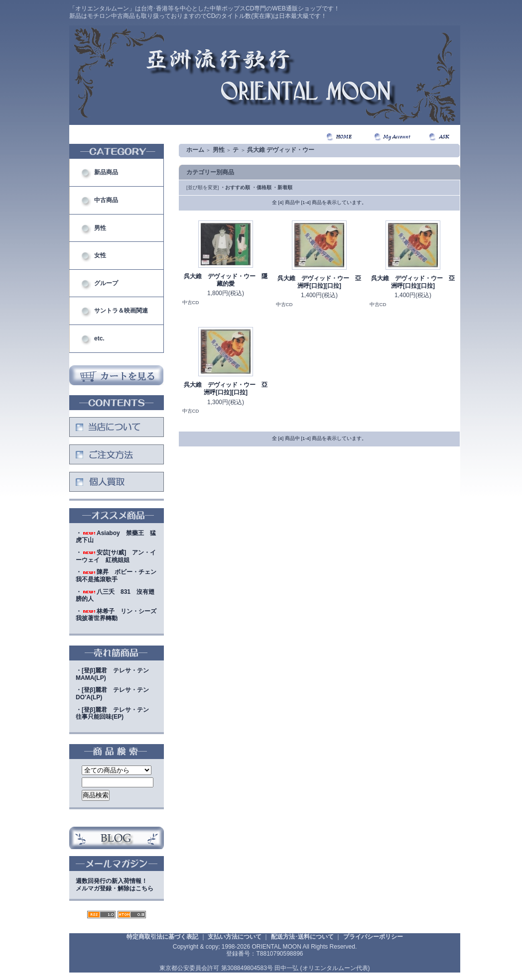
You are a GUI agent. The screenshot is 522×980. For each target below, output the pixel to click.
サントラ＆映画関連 (121, 311)
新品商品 (106, 172)
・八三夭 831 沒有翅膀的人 (115, 596)
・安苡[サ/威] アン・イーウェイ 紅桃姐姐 (116, 556)
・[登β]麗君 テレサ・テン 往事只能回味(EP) (115, 713)
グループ (106, 283)
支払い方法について (235, 937)
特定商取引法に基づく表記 (162, 937)
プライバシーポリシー (373, 937)
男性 (100, 228)
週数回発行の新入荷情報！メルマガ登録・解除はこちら (115, 885)
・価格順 (261, 187)
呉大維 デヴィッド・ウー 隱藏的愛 (226, 280)
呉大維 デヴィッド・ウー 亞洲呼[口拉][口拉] (319, 282)
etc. (99, 338)
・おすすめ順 (235, 187)
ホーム (195, 150)
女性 (100, 255)
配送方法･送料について (302, 937)
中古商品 (106, 200)
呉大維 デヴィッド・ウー (281, 150)
